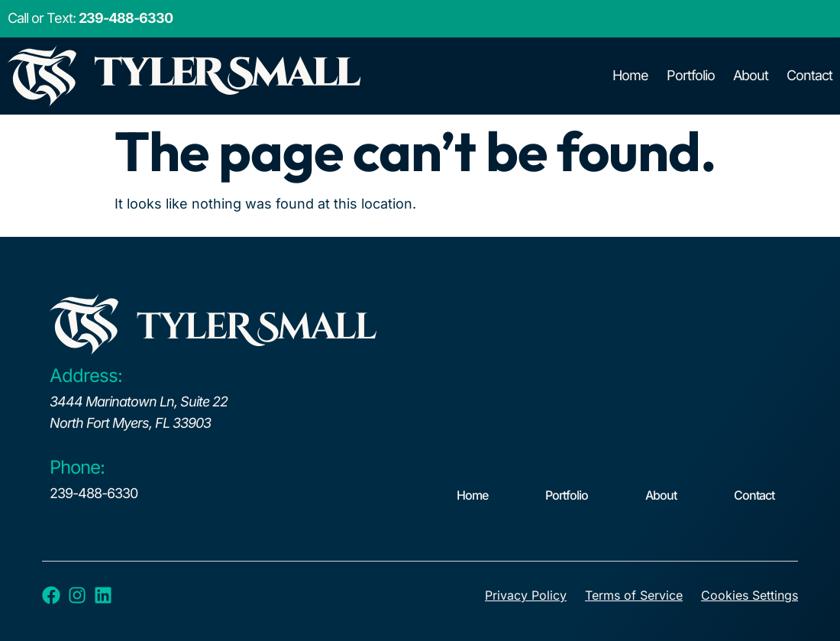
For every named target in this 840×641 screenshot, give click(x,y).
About (751, 75)
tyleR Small (256, 327)
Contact (809, 75)
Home (630, 75)
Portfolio (691, 75)
